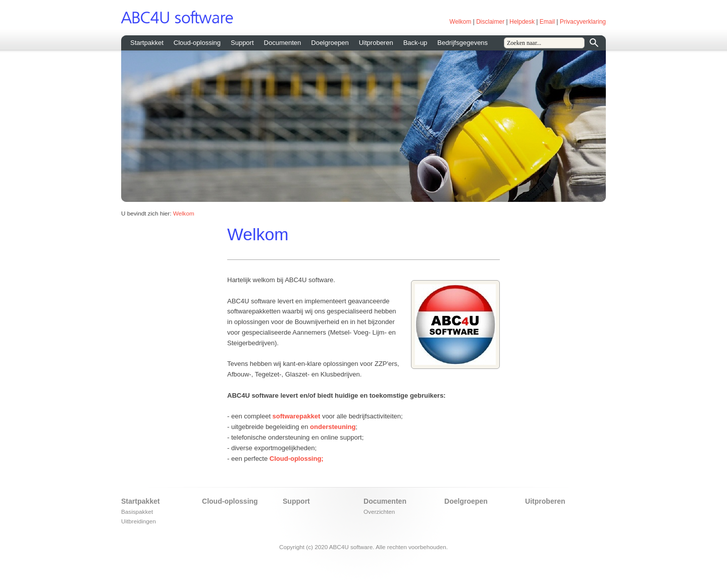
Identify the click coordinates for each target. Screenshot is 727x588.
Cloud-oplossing (197, 43)
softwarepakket (297, 416)
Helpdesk (522, 22)
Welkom (460, 22)
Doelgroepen (330, 43)
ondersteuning (333, 427)
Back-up (416, 43)
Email (547, 22)
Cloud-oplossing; (297, 459)
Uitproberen (376, 43)
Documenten (283, 43)
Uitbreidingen (139, 521)
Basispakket (137, 512)
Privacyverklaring (583, 22)
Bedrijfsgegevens (462, 43)
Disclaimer (490, 22)
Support (242, 43)
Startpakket (147, 43)
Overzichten (379, 512)
